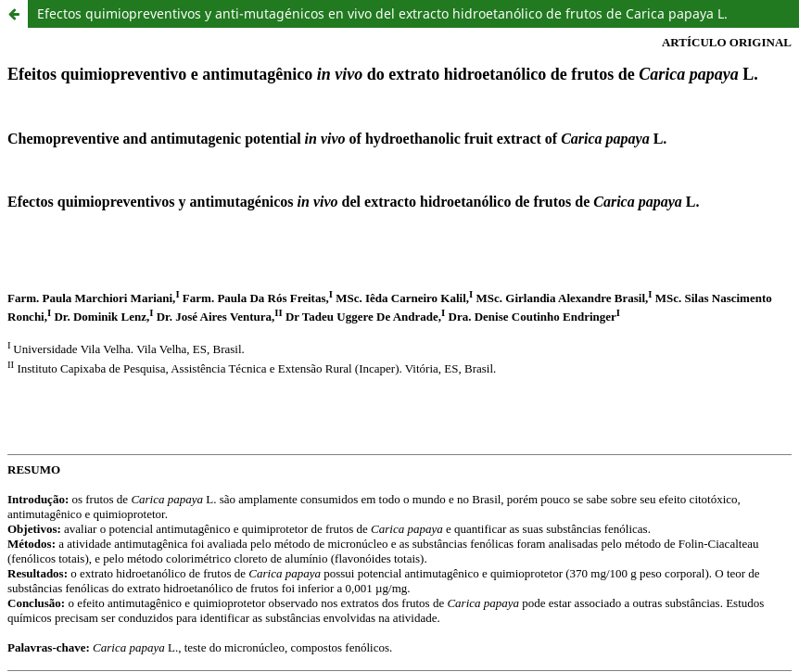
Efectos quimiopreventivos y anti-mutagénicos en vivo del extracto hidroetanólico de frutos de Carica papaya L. (382, 13)
